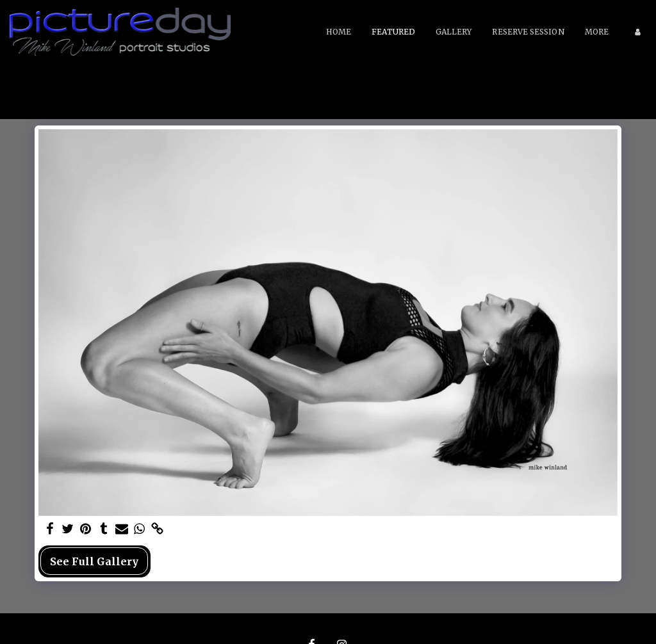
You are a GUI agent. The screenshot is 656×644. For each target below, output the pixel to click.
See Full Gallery (94, 561)
